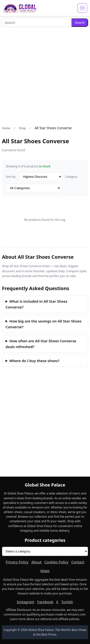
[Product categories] (45, 551)
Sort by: (11, 177)
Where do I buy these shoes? (34, 361)
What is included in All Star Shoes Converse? (36, 304)
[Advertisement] (45, 76)
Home (6, 128)
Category (71, 177)
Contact (78, 562)
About (37, 562)
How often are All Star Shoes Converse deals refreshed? (41, 344)
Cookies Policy (56, 562)
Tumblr (67, 602)
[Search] (37, 23)
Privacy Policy (17, 562)
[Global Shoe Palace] (20, 8)
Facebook (45, 602)
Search (80, 23)
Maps (45, 571)
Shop (22, 128)
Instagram (26, 602)
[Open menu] (82, 8)
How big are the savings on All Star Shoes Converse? (43, 324)
